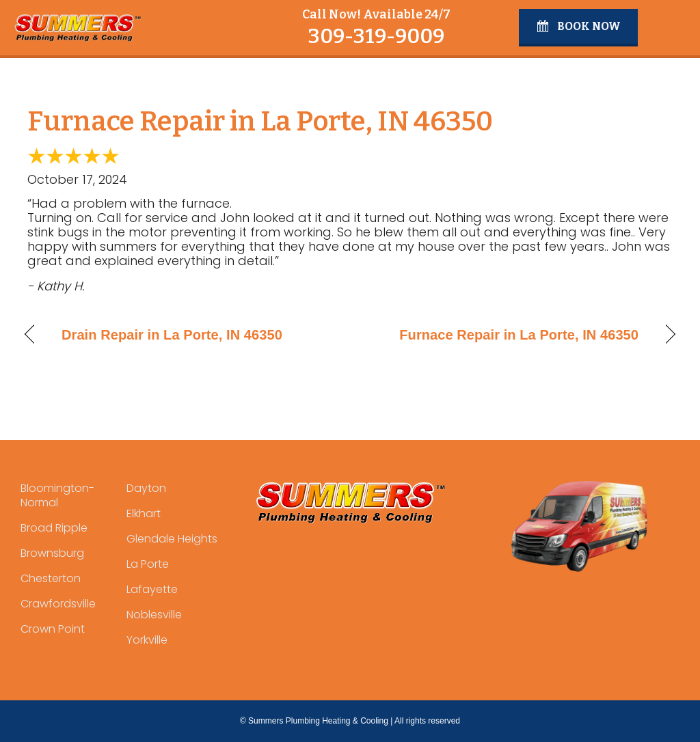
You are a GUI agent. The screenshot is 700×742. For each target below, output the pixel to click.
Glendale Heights (172, 539)
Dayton (146, 488)
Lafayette (152, 589)
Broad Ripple (54, 528)
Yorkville (147, 640)
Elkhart (144, 513)
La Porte (148, 564)
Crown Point (53, 629)
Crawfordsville (58, 604)
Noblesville (154, 615)
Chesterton (51, 578)
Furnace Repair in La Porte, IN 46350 (519, 335)
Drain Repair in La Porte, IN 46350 (172, 335)
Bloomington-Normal (57, 495)
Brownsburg (52, 553)
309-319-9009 (376, 36)
